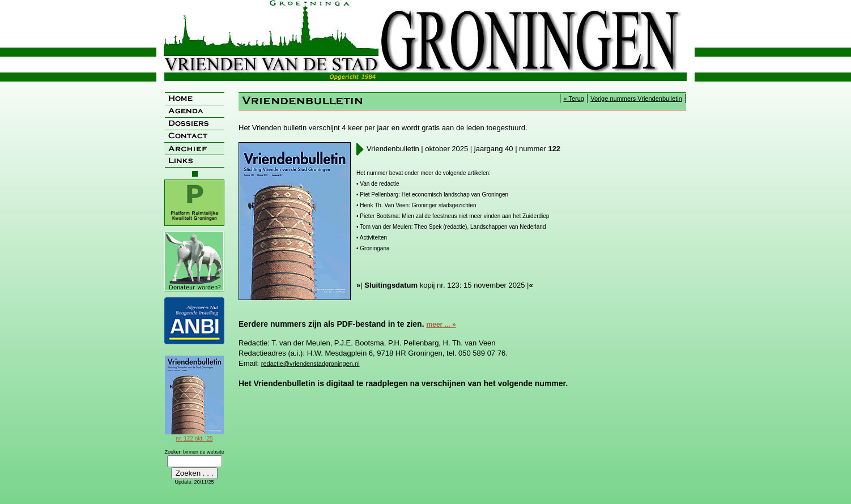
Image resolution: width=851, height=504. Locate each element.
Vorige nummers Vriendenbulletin (636, 99)
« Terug (574, 99)
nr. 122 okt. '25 (194, 435)
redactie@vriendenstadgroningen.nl (310, 364)
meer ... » (441, 324)
